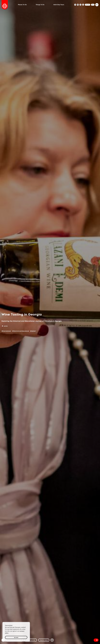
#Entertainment (6, 331)
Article (5, 326)
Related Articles (31, 640)
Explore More (44, 640)
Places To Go (22, 5)
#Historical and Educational (21, 331)
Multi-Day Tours (59, 5)
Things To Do (40, 5)
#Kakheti (33, 331)
